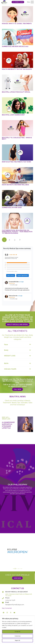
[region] (17, 630)
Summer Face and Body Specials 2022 (15, 46)
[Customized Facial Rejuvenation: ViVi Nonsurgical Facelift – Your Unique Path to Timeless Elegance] (17, 221)
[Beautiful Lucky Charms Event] (17, 105)
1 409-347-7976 (17, 384)
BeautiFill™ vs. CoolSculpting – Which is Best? (17, 138)
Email (7, 602)
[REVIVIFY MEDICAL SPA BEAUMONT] (4, 592)
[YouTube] (14, 613)
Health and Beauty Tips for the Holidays (17, 69)
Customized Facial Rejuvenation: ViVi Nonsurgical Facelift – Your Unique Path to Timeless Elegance (17, 232)
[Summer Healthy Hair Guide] (17, 198)
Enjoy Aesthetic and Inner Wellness (15, 185)
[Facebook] (4, 613)
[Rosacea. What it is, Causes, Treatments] (17, 14)
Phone (7, 598)
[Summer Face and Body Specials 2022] (17, 37)
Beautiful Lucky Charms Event (13, 115)
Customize (18, 636)
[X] (11, 613)
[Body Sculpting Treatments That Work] (17, 152)
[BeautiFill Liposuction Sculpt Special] (17, 83)
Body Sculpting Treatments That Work (17, 162)
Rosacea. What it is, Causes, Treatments (17, 24)
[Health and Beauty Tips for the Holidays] (17, 60)
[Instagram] (7, 613)
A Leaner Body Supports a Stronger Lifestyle (8, 425)
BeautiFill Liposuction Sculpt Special (16, 92)
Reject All (17, 640)
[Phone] (4, 598)
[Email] (4, 603)
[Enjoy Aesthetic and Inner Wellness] (17, 175)
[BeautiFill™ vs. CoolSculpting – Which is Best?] (17, 128)
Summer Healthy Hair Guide (12, 208)
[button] (30, 2)
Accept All (17, 632)
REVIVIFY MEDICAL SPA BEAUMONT (17, 592)
